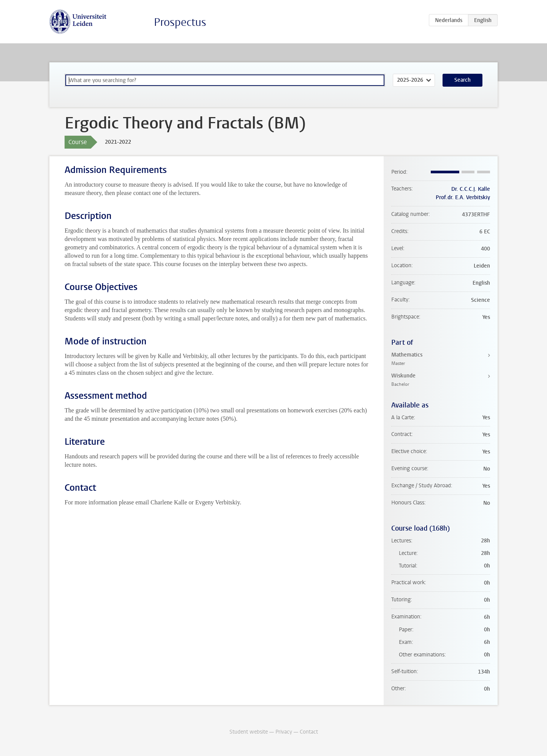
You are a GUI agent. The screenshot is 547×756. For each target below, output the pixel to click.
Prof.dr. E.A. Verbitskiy (463, 197)
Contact (309, 732)
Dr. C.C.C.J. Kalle (471, 189)
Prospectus (180, 22)
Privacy (284, 732)
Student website (249, 732)
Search (462, 80)
